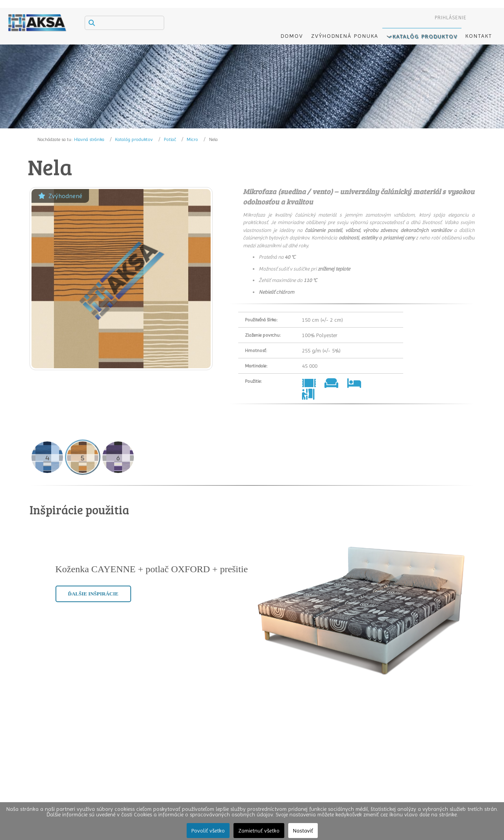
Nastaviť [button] (303, 831)
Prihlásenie (451, 18)
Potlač (170, 139)
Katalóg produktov (134, 139)
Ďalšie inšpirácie (93, 594)
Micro (192, 139)
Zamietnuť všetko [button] (259, 831)
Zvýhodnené (60, 196)
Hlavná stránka (89, 139)
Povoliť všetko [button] (208, 831)
